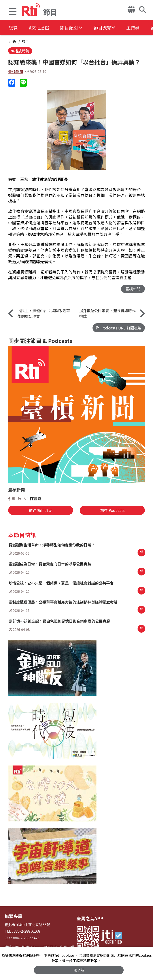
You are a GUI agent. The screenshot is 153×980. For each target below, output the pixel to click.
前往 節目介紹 (41, 510)
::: (10, 41)
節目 (25, 41)
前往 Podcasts (112, 510)
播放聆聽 (20, 51)
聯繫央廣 (13, 916)
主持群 (133, 28)
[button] (13, 12)
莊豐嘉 (36, 499)
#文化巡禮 (39, 28)
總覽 (13, 28)
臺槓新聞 (16, 71)
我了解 (79, 970)
